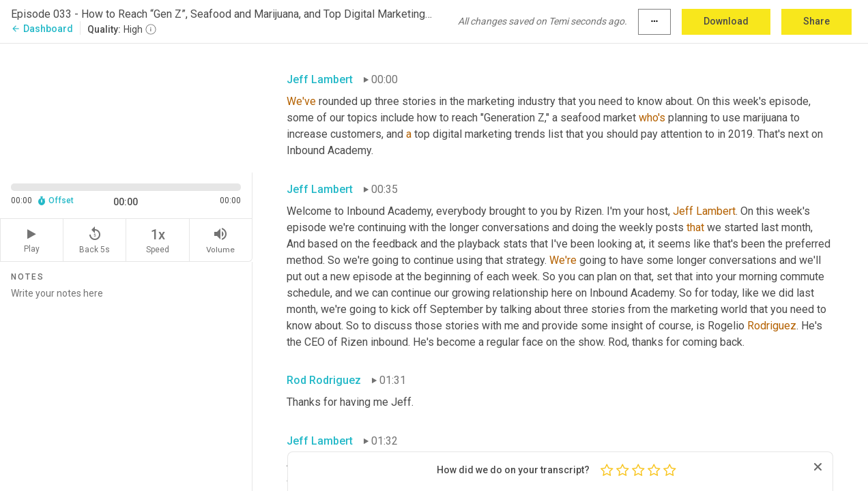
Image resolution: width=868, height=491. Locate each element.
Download (726, 21)
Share (816, 21)
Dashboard (42, 29)
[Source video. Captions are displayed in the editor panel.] (126, 107)
